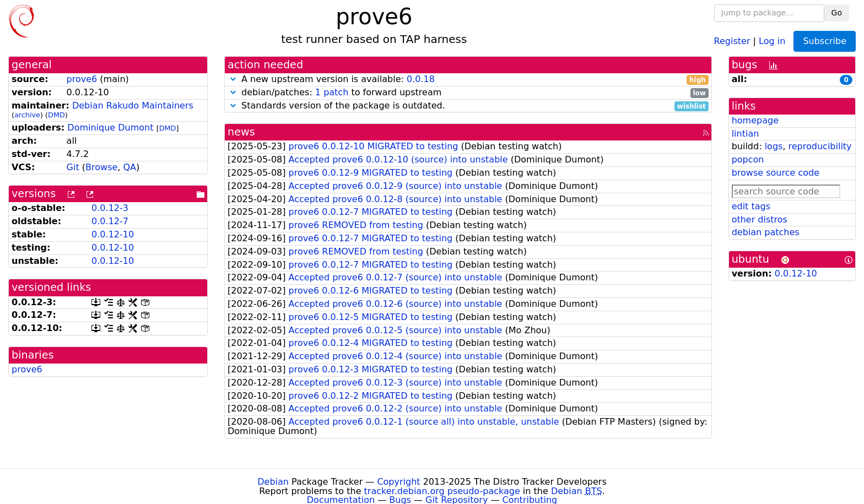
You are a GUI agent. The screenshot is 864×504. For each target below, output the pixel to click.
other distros (760, 220)
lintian (746, 134)
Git (73, 167)
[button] (233, 79)
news (241, 132)
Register (732, 40)
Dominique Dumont (110, 128)
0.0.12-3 (110, 208)
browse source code (776, 173)
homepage (755, 120)
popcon (748, 159)
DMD (56, 115)
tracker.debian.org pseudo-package (442, 491)
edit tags (751, 206)
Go (837, 13)
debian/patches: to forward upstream (468, 93)
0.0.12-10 (113, 234)
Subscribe (825, 41)
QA (129, 167)
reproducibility (820, 146)
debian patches (766, 232)
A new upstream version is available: (468, 80)
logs (774, 146)
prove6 (82, 79)
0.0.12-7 (110, 221)
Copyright (398, 482)
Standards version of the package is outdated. (468, 106)
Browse (101, 167)
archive (27, 115)
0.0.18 (421, 79)
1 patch (332, 92)
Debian (273, 482)
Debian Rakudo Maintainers (133, 105)
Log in (772, 40)
